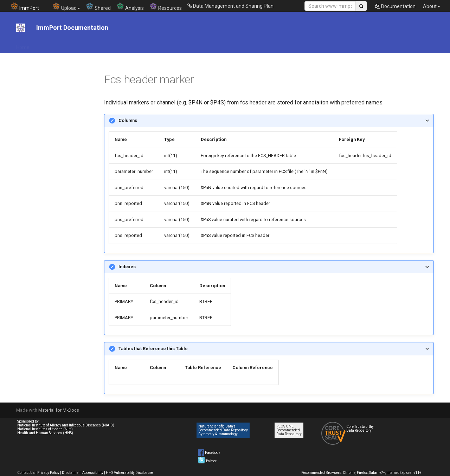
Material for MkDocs (59, 410)
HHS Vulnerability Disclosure (129, 473)
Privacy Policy (48, 473)
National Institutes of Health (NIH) (45, 429)
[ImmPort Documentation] (21, 28)
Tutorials (287, 45)
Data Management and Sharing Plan (230, 6)
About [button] (432, 6)
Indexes (127, 267)
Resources (166, 7)
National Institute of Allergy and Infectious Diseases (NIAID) (66, 425)
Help (311, 45)
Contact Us (26, 473)
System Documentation (352, 45)
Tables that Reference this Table (153, 349)
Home (23, 45)
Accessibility (93, 473)
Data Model (256, 45)
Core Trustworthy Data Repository (360, 429)
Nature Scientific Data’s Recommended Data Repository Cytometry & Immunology (223, 430)
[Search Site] (330, 6)
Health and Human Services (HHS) (45, 433)
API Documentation (60, 45)
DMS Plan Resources (164, 45)
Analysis (130, 7)
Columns (128, 120)
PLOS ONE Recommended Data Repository (289, 430)
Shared (98, 7)
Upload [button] (66, 7)
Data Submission (215, 45)
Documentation (395, 6)
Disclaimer (71, 473)
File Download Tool (112, 45)
